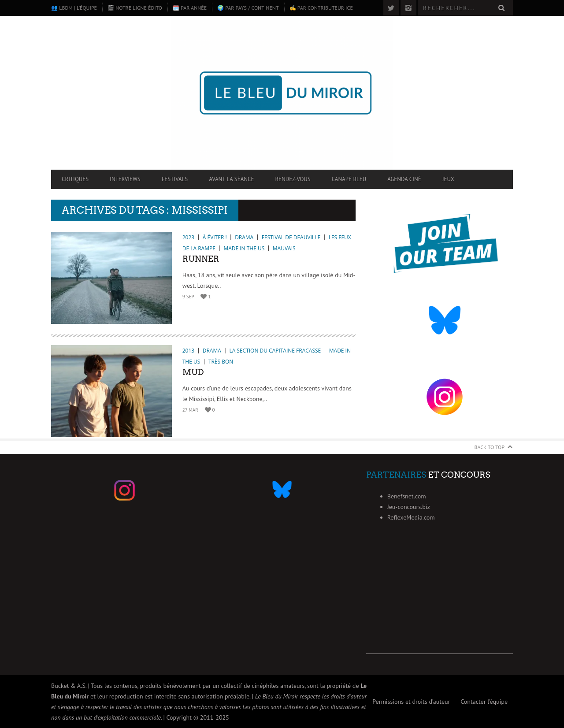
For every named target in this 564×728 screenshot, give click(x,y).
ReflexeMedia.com (411, 517)
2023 (188, 237)
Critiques (75, 179)
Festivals (175, 179)
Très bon (221, 362)
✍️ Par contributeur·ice (321, 8)
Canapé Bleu (349, 179)
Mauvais (284, 248)
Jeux (448, 179)
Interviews (125, 179)
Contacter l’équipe (484, 702)
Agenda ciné (404, 179)
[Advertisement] (440, 599)
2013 (188, 351)
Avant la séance (231, 179)
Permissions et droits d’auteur (411, 702)
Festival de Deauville (291, 237)
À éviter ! (215, 237)
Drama (244, 237)
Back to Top (490, 447)
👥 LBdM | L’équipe (74, 8)
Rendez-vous (293, 179)
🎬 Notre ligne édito (135, 8)
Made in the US (244, 248)
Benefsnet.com (407, 496)
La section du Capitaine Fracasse (275, 351)
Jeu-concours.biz (409, 507)
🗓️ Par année (190, 8)
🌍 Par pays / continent (248, 8)
